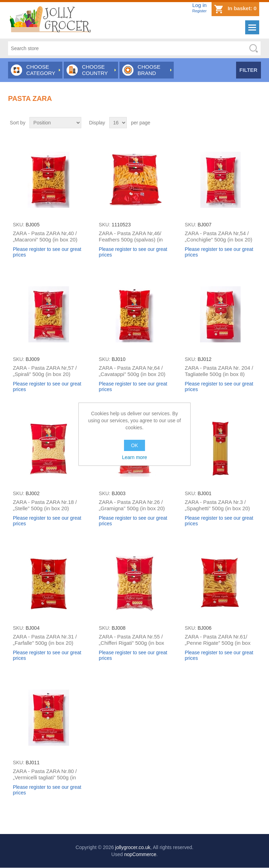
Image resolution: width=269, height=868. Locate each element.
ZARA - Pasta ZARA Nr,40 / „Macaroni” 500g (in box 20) (45, 236)
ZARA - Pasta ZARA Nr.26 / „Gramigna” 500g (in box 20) (132, 505)
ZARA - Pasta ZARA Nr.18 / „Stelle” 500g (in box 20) (45, 505)
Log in (199, 5)
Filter (249, 70)
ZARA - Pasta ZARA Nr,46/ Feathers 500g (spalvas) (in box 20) (131, 240)
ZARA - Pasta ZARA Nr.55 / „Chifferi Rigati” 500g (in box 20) (131, 643)
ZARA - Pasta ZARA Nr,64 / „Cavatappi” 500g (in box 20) (132, 371)
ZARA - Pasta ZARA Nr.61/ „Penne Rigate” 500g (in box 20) (218, 643)
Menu (252, 27)
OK (134, 445)
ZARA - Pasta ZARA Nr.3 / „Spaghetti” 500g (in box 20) (218, 505)
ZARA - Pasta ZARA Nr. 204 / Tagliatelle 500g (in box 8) (219, 371)
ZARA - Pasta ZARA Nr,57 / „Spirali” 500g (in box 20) (45, 371)
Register (199, 11)
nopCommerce (140, 854)
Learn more (134, 457)
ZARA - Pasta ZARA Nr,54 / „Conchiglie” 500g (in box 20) (219, 236)
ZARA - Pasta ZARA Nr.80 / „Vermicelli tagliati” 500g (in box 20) (45, 777)
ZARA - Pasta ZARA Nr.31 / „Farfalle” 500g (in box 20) (45, 640)
